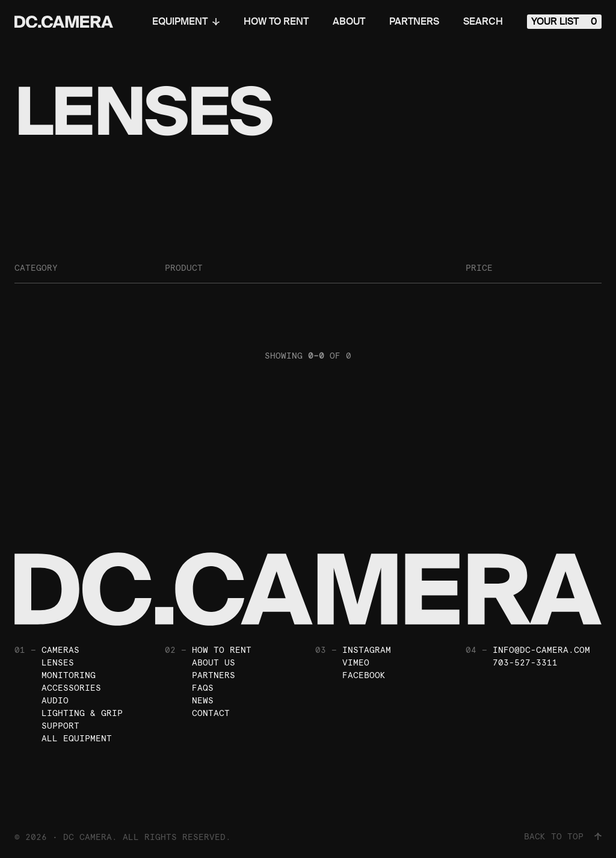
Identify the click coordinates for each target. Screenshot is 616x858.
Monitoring (69, 675)
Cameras (60, 650)
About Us (214, 662)
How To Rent (276, 22)
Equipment (186, 22)
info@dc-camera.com (541, 650)
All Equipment (77, 738)
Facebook (364, 675)
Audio (55, 700)
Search (483, 22)
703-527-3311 (525, 662)
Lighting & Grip (82, 713)
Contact (211, 713)
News (203, 700)
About (349, 22)
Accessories (71, 688)
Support (60, 726)
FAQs (203, 688)
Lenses (58, 662)
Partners (414, 22)
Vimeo (356, 662)
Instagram (367, 650)
